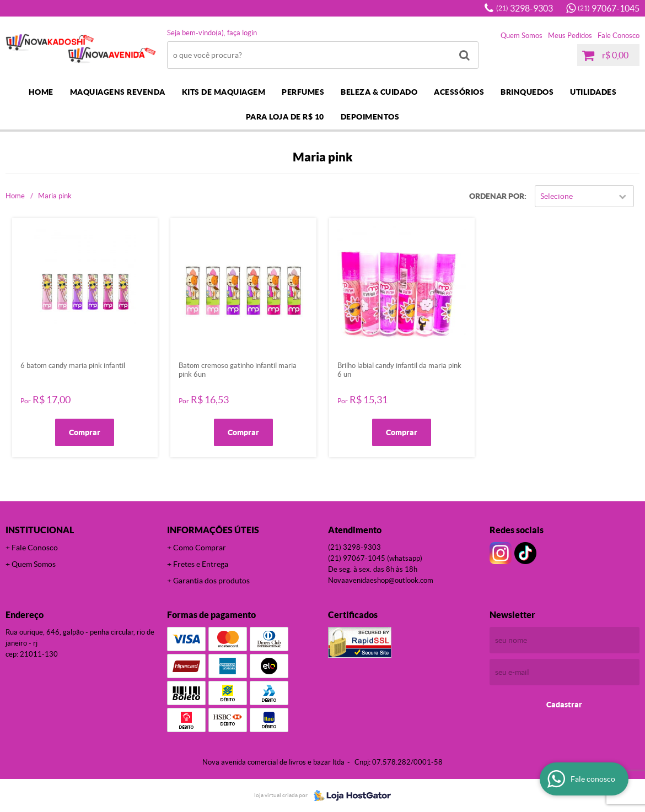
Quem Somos (522, 36)
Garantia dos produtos (211, 581)
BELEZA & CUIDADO (379, 92)
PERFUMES (303, 92)
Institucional (40, 530)
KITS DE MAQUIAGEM (224, 92)
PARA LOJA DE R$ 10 (285, 117)
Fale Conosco (619, 36)
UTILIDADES (593, 92)
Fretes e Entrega (201, 564)
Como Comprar (200, 548)
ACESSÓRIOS (459, 92)
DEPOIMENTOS (370, 117)
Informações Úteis (213, 530)
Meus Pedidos (570, 36)
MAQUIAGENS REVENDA (118, 92)
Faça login (242, 33)
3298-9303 (525, 8)
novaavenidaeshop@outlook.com (381, 580)
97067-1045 (609, 8)
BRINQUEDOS (527, 92)
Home (41, 92)
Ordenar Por (497, 196)
